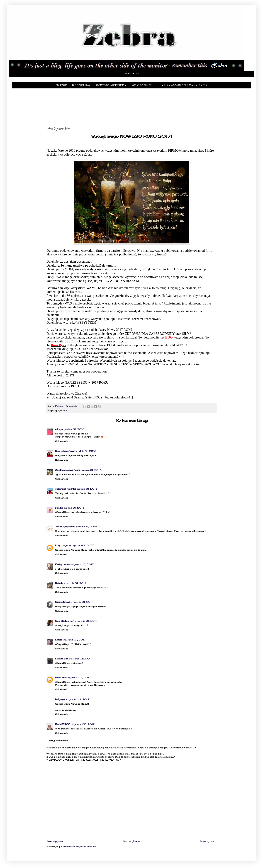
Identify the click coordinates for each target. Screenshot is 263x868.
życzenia (62, 411)
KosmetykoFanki (65, 451)
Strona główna (131, 841)
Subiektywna (63, 602)
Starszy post (208, 841)
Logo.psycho (63, 545)
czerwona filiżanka (65, 489)
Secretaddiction (65, 621)
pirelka (59, 508)
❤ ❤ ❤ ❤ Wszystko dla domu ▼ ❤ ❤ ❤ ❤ (184, 85)
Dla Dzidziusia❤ (81, 85)
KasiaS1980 (63, 724)
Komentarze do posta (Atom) (78, 846)
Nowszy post (55, 841)
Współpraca (132, 74)
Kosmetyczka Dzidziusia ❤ (111, 85)
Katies (59, 640)
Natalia (59, 583)
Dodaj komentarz (58, 740)
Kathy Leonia (63, 564)
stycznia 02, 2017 (81, 659)
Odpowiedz (62, 441)
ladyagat (60, 699)
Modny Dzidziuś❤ (142, 85)
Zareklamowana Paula (67, 470)
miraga (59, 429)
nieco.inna (61, 677)
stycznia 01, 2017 (83, 545)
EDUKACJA (62, 85)
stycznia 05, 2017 (83, 724)
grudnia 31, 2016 (74, 429)
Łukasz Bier (62, 659)
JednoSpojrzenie (65, 527)
